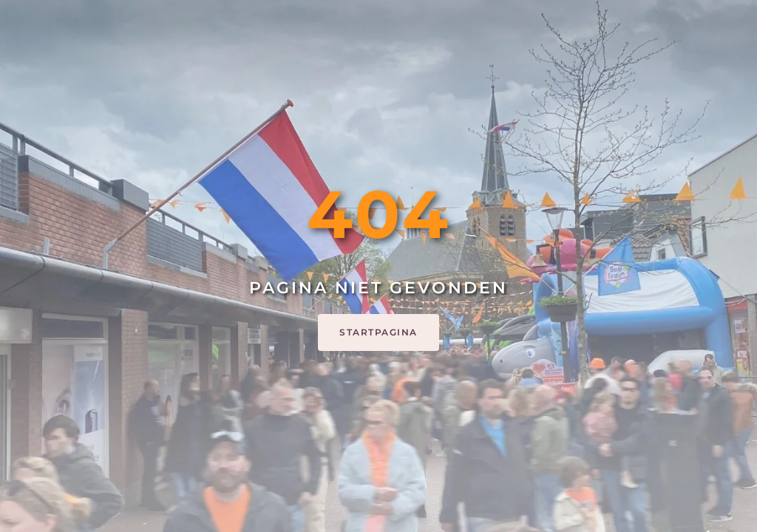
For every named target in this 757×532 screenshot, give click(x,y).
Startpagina (378, 332)
